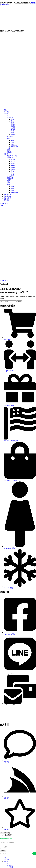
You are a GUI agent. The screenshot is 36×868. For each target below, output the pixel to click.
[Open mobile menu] (2, 205)
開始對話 (3, 851)
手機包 (13, 125)
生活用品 (10, 137)
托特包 (13, 127)
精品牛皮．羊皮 (12, 156)
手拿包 (13, 121)
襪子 (9, 150)
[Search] (8, 301)
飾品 (9, 138)
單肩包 (13, 119)
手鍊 (12, 140)
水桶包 (13, 129)
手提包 (13, 123)
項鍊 (12, 144)
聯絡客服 (5, 833)
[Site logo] (8, 107)
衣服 (9, 148)
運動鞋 (9, 152)
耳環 (12, 142)
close (12, 835)
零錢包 (13, 135)
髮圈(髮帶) (14, 146)
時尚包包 (10, 117)
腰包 (12, 133)
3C (8, 116)
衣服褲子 (10, 179)
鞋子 (9, 181)
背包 (12, 131)
